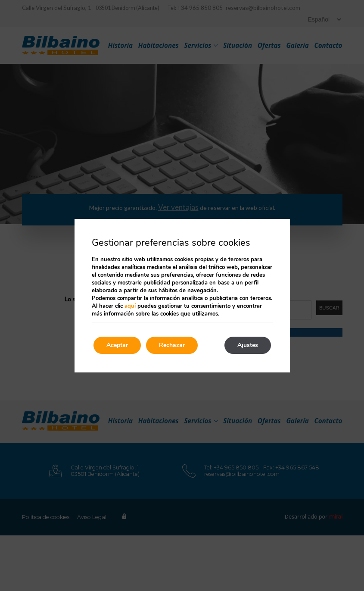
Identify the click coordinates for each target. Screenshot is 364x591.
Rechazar (172, 345)
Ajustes (248, 345)
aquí (130, 306)
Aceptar (117, 345)
